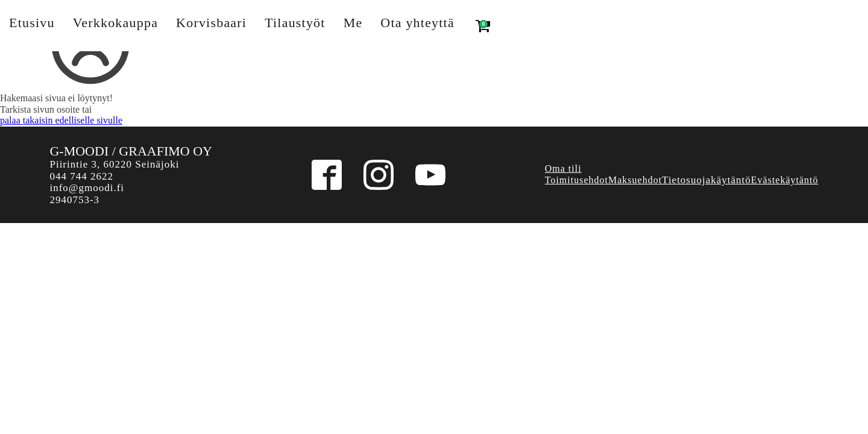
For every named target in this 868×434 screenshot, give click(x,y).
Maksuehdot (635, 180)
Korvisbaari (211, 23)
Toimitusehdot (577, 180)
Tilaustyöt (295, 23)
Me (353, 23)
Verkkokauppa (115, 23)
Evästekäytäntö (785, 180)
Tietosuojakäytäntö (706, 180)
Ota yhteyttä (417, 23)
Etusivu (32, 23)
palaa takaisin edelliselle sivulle (61, 120)
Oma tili (563, 168)
